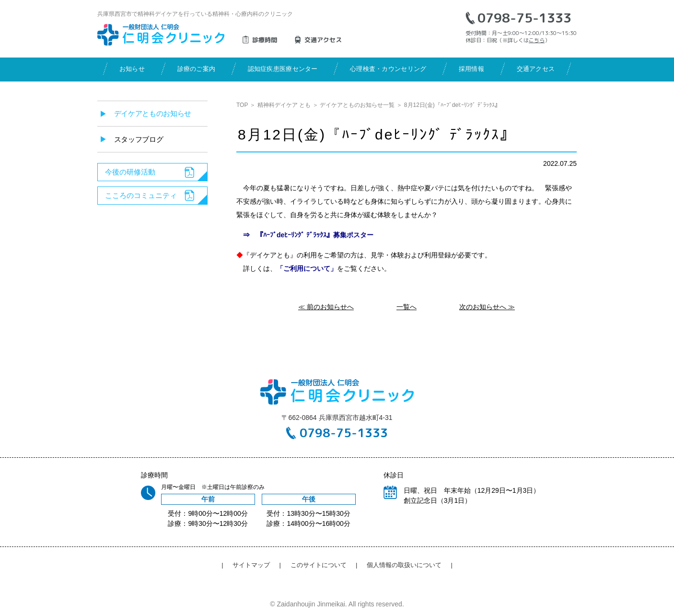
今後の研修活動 (130, 172)
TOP (242, 105)
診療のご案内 (197, 69)
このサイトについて (319, 565)
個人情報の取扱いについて (404, 565)
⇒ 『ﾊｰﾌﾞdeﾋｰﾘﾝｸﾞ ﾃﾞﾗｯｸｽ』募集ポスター (305, 235)
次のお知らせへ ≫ (487, 307)
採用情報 (471, 69)
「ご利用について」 (307, 268)
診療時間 (265, 40)
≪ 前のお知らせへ (326, 307)
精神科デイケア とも (284, 105)
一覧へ (407, 307)
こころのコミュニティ (141, 195)
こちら (537, 40)
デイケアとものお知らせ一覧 (357, 105)
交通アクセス (536, 69)
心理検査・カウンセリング (388, 69)
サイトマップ (251, 565)
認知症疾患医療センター (283, 69)
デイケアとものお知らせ (153, 113)
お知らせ (132, 69)
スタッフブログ (139, 139)
